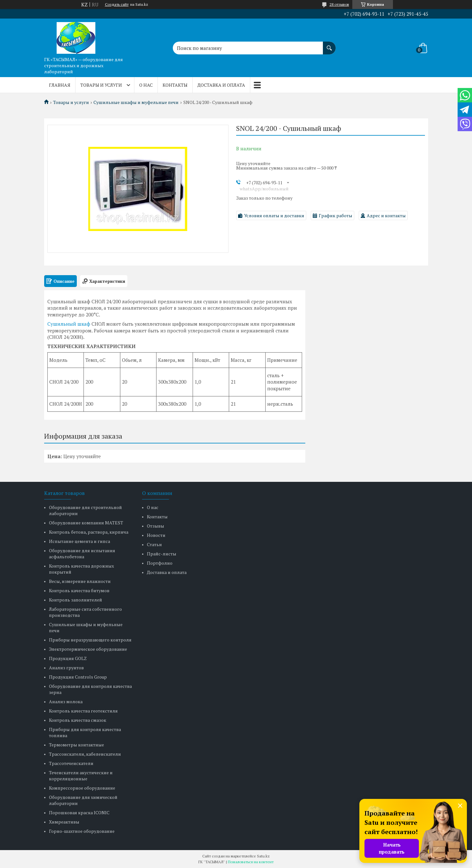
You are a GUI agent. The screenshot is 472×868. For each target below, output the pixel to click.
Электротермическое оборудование (88, 649)
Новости (156, 535)
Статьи (154, 544)
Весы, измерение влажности (80, 581)
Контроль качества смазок (78, 720)
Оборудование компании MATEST (86, 523)
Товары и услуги (101, 85)
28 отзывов (339, 4)
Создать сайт (117, 4)
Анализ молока (66, 701)
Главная (60, 85)
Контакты (175, 85)
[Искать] (329, 45)
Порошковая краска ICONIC (79, 812)
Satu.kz (263, 856)
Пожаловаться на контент (251, 862)
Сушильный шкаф (69, 324)
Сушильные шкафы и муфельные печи (136, 102)
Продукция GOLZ (68, 658)
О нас (146, 85)
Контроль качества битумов (79, 590)
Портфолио (160, 563)
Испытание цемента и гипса (80, 541)
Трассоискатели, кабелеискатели (85, 754)
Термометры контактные (76, 745)
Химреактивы (64, 822)
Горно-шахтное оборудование (82, 831)
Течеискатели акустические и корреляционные (81, 776)
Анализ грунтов (66, 668)
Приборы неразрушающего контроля (90, 640)
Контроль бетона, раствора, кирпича (89, 532)
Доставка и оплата (221, 85)
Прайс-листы (162, 554)
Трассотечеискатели (71, 763)
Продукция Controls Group (78, 677)
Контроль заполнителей (76, 600)
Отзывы (156, 526)
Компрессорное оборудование (82, 788)
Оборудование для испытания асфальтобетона (82, 553)
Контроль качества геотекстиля (83, 711)
